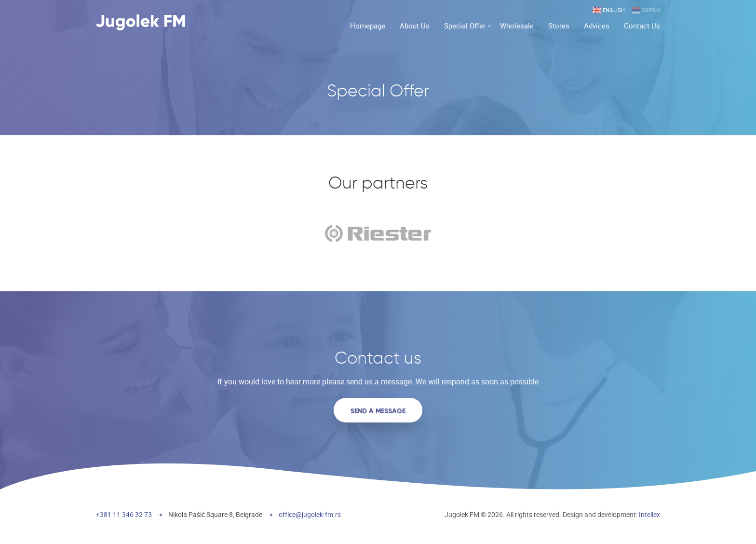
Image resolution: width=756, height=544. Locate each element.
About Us (415, 26)
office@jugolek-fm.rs (310, 514)
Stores (559, 26)
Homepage (368, 26)
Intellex (649, 514)
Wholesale (517, 26)
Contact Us (642, 26)
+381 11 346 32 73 (124, 514)
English (609, 10)
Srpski (646, 10)
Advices (597, 26)
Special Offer (465, 26)
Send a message (378, 411)
